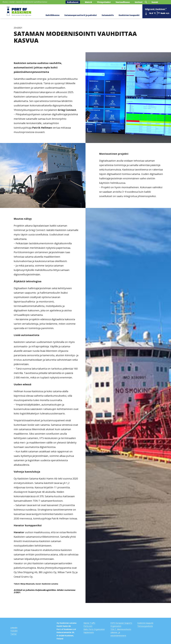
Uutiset (12, 2)
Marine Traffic (89, 623)
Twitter (14, 634)
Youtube (14, 631)
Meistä (88, 2)
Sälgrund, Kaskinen (156, 9)
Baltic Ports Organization (94, 629)
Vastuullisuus (123, 2)
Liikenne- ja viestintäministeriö (118, 634)
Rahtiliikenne (53, 15)
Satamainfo (108, 15)
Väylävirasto (89, 632)
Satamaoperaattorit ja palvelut (81, 15)
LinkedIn (14, 628)
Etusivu (5, 2)
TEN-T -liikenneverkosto (121, 629)
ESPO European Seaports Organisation (121, 625)
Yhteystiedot (104, 2)
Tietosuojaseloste (145, 626)
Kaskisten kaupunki (129, 15)
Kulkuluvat (73, 2)
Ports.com (88, 626)
